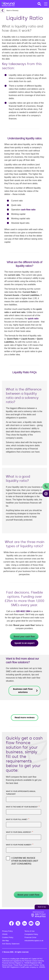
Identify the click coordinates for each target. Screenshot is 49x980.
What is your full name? (18, 819)
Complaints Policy (31, 934)
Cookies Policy (8, 937)
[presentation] (20, 873)
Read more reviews (25, 718)
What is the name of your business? (23, 807)
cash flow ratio (28, 210)
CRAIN (5, 934)
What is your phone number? (20, 845)
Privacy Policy (7, 931)
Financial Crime (30, 937)
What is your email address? (20, 832)
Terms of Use (30, 931)
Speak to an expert (24, 643)
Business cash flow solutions (23, 691)
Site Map (5, 941)
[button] (39, 4)
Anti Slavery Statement (11, 944)
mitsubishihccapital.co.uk (34, 941)
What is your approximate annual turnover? (21, 793)
